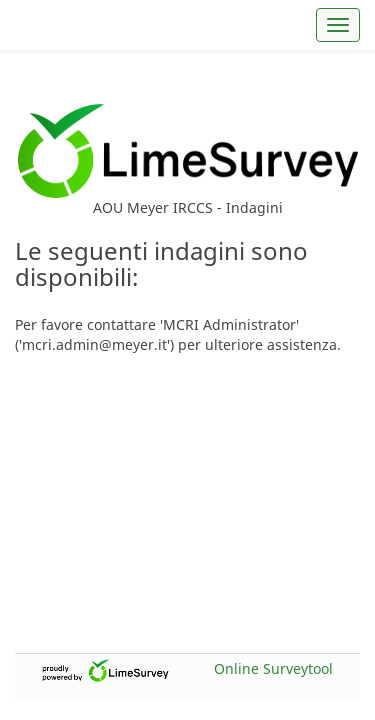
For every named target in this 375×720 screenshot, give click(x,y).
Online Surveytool (273, 668)
